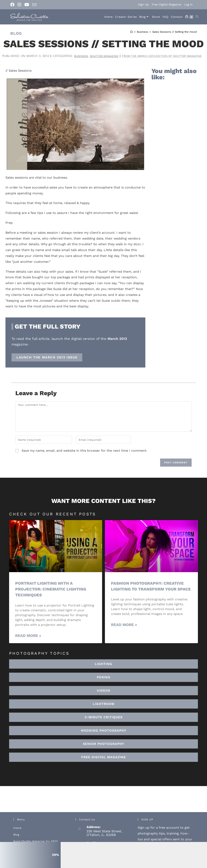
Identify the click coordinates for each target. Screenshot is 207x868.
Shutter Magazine (146, 56)
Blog (16, 840)
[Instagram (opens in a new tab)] (19, 5)
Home (17, 833)
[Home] (131, 32)
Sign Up (143, 4)
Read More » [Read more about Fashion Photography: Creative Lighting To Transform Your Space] (124, 636)
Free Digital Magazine (167, 4)
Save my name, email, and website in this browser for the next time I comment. (84, 456)
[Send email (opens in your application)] (34, 5)
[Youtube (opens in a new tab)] (27, 5)
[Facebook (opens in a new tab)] (13, 5)
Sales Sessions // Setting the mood (174, 32)
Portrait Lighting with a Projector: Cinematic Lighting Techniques (52, 595)
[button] (103, 709)
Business (121, 56)
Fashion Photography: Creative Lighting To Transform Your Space (149, 595)
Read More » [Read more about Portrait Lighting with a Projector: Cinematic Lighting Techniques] (28, 641)
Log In (189, 4)
